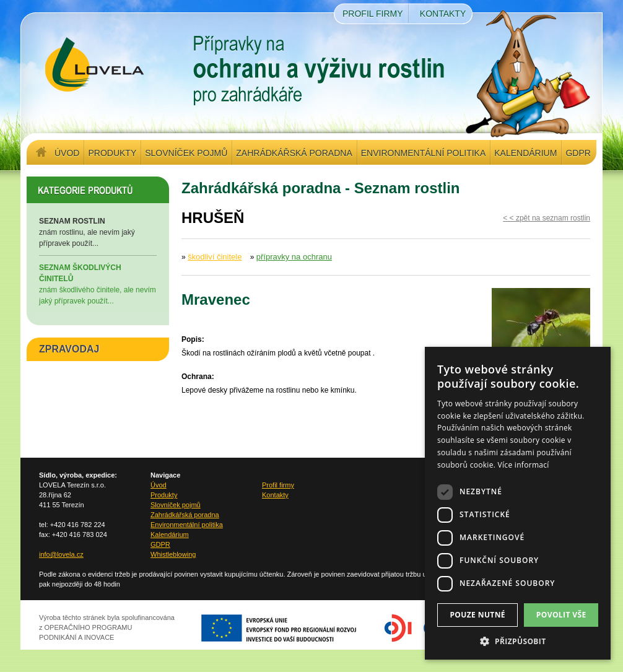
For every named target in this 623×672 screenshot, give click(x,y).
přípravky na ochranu (294, 257)
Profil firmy (373, 14)
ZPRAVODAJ (69, 349)
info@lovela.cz (61, 554)
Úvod (67, 153)
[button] (518, 641)
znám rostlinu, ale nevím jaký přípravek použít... (98, 232)
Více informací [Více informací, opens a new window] (524, 465)
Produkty (112, 153)
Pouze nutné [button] (477, 615)
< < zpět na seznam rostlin (547, 218)
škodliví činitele (215, 257)
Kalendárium (525, 153)
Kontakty (443, 14)
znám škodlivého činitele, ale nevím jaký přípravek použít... (98, 284)
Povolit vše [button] (561, 615)
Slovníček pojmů (186, 153)
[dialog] (518, 503)
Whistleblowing (173, 554)
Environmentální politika (423, 153)
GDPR (578, 153)
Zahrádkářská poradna (294, 153)
